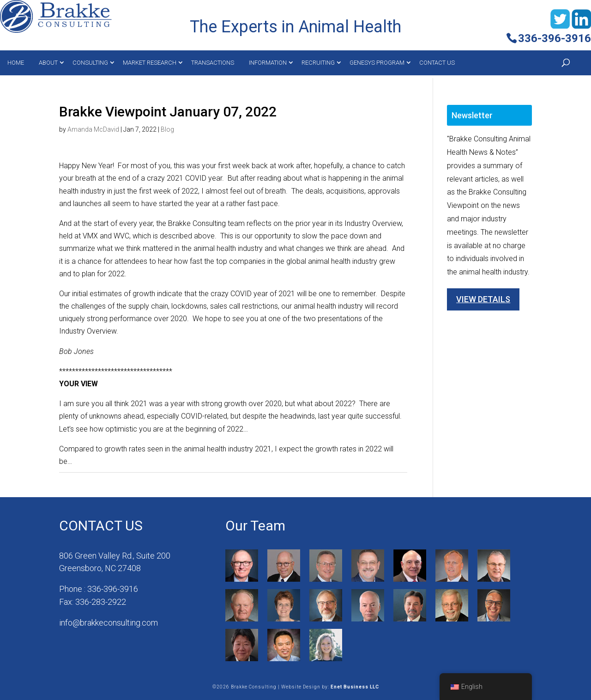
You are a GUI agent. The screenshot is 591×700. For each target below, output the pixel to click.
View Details (483, 299)
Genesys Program (377, 63)
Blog (167, 129)
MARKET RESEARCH (150, 63)
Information (268, 63)
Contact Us (437, 63)
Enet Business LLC (355, 687)
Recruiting (318, 63)
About (48, 63)
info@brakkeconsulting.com (109, 623)
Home (16, 63)
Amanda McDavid (93, 129)
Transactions (213, 63)
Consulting (90, 63)
